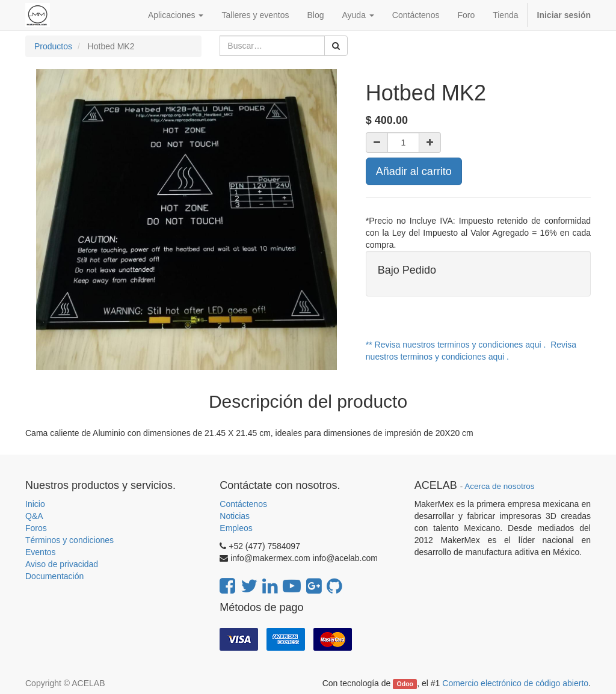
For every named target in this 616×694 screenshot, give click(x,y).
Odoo (405, 684)
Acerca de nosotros (499, 486)
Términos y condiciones (69, 540)
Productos (53, 46)
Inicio (35, 504)
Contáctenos (243, 504)
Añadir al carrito (414, 171)
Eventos (41, 552)
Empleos (236, 528)
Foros (36, 528)
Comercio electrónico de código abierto (515, 683)
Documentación (54, 576)
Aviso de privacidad (62, 564)
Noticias (235, 516)
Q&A (34, 516)
